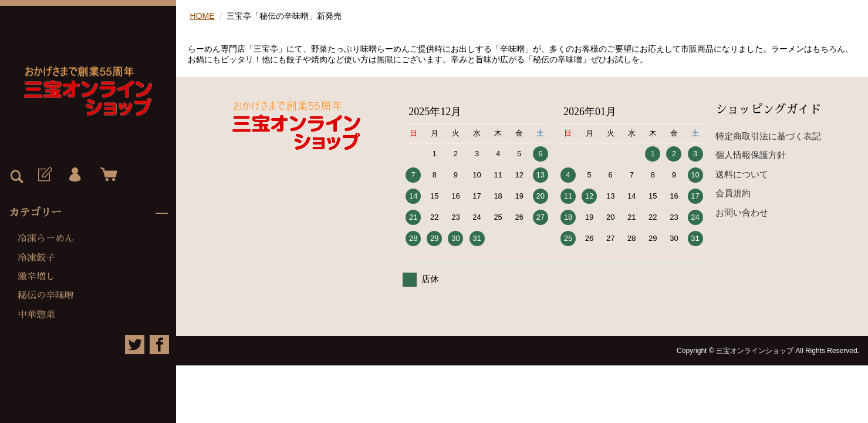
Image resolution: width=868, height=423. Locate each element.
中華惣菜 (36, 315)
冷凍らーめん (46, 239)
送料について (742, 174)
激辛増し (36, 277)
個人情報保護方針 (751, 155)
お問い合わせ (742, 212)
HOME (202, 16)
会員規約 (733, 193)
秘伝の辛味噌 (46, 296)
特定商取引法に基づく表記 (768, 136)
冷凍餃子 (36, 258)
